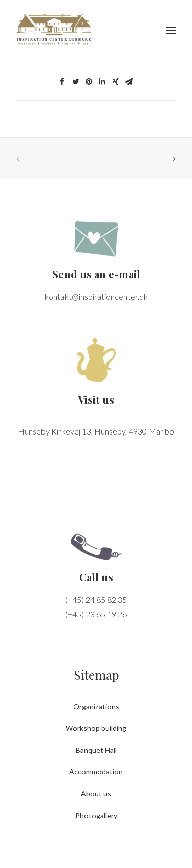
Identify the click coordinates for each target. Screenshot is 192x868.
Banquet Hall (96, 750)
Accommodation (96, 772)
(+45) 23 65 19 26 (96, 614)
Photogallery (96, 816)
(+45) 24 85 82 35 (96, 600)
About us (96, 794)
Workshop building (96, 728)
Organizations (96, 707)
